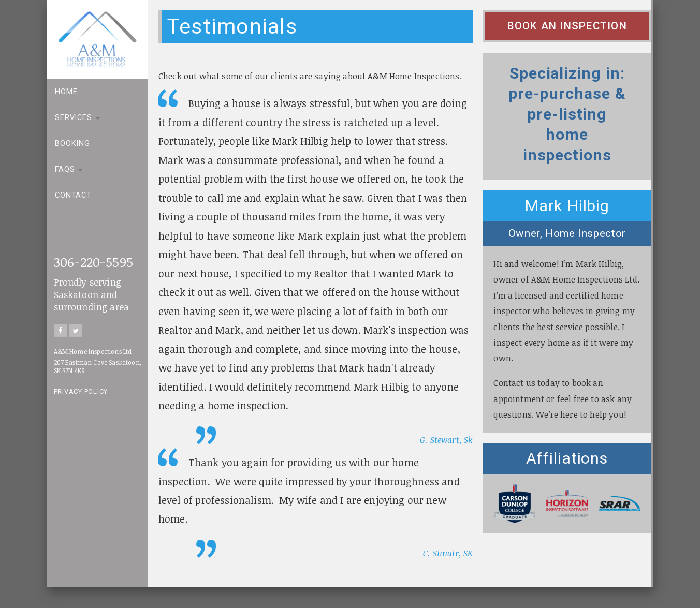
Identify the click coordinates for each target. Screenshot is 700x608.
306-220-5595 (93, 262)
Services (77, 118)
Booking (72, 144)
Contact (73, 195)
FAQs (69, 169)
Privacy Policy (81, 391)
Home (66, 92)
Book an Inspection (567, 26)
